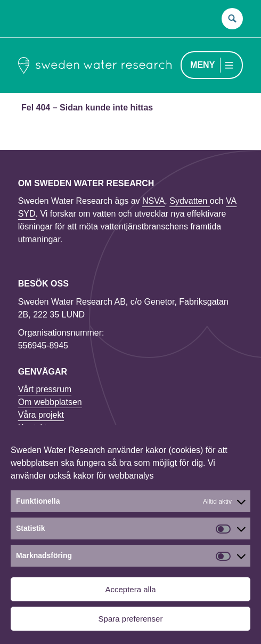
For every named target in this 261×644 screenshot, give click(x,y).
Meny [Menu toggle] (202, 65)
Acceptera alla (130, 589)
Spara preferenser (131, 619)
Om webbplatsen (50, 402)
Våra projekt (41, 415)
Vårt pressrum (45, 389)
